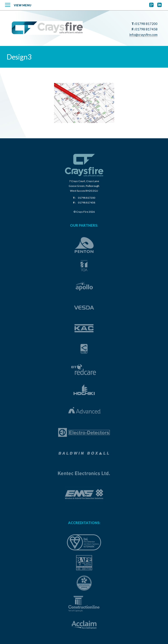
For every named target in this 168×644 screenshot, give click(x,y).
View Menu (23, 5)
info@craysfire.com (143, 35)
